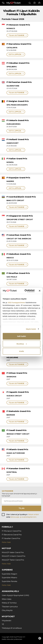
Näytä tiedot (31, 329)
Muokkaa (22, 344)
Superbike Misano (9, 578)
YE (3, 624)
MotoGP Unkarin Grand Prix (14, 556)
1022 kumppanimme (16, 302)
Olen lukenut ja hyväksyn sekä (23, 516)
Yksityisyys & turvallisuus (12, 628)
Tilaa (21, 508)
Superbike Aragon (9, 574)
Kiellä (21, 351)
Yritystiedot (7, 621)
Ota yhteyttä (7, 610)
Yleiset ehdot (33, 514)
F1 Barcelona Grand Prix (12, 535)
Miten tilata (7, 599)
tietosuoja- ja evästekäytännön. (24, 517)
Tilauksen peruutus (10, 607)
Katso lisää (6, 542)
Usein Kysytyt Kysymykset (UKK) (15, 595)
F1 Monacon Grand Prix (12, 531)
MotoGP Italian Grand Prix (13, 552)
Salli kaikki (21, 336)
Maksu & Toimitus (9, 603)
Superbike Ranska (9, 581)
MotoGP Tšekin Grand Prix (13, 560)
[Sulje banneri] (40, 291)
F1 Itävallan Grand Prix (11, 538)
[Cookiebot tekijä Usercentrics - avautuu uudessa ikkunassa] (26, 291)
